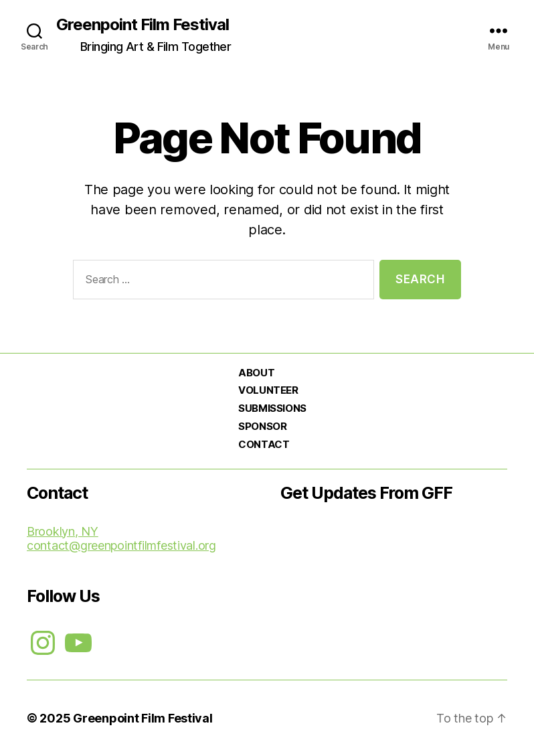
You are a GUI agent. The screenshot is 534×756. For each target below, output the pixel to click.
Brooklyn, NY (63, 531)
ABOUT (256, 373)
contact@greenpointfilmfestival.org (121, 545)
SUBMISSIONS (272, 408)
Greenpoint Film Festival (143, 25)
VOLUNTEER (268, 390)
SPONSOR (262, 426)
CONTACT (264, 444)
